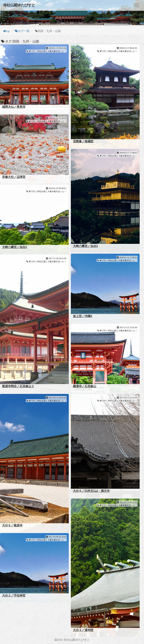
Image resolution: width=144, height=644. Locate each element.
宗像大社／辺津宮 (14, 177)
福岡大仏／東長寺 (14, 107)
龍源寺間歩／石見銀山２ (18, 386)
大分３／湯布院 (83, 630)
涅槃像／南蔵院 (83, 141)
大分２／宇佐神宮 (14, 595)
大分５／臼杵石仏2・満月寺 (91, 491)
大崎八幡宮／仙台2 (85, 246)
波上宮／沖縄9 (83, 316)
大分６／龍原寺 (12, 525)
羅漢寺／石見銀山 (85, 386)
